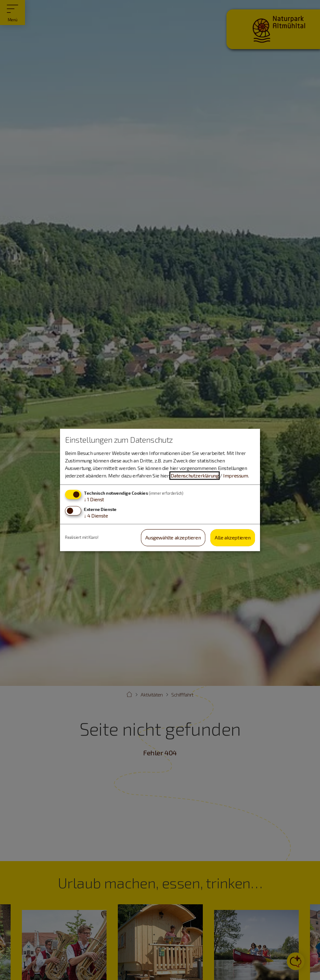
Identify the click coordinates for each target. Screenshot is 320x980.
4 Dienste (96, 516)
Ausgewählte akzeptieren (173, 537)
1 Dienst (94, 499)
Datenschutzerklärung (195, 475)
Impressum (235, 475)
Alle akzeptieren (233, 537)
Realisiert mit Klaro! (82, 538)
